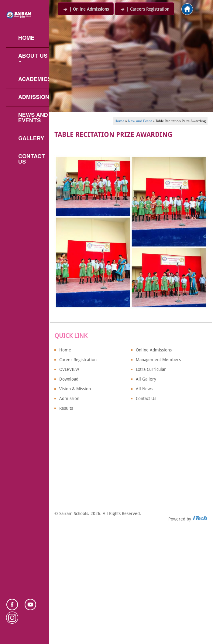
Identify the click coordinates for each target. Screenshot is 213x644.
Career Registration (78, 360)
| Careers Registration (144, 9)
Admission (34, 98)
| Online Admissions (86, 9)
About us (34, 58)
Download (69, 379)
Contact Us (33, 159)
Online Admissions (154, 350)
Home (26, 38)
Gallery (31, 139)
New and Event (140, 121)
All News (144, 389)
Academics (34, 80)
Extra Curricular (151, 369)
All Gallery (146, 379)
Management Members (158, 360)
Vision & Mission (75, 389)
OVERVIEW (69, 369)
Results (66, 408)
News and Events (34, 118)
